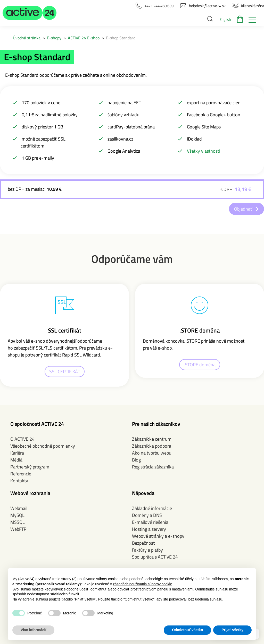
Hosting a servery (149, 529)
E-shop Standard (121, 38)
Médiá (16, 460)
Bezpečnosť (144, 543)
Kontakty (19, 481)
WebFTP (18, 529)
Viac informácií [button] (33, 630)
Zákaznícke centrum (152, 439)
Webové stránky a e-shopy (158, 536)
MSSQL (18, 522)
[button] (30, 13)
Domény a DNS (147, 515)
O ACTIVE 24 (22, 439)
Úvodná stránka (27, 38)
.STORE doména (200, 365)
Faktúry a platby (147, 550)
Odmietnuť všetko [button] (187, 630)
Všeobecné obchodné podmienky (43, 446)
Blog (136, 460)
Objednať (243, 209)
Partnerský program (30, 467)
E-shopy (54, 38)
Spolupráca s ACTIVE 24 (155, 557)
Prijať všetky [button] (232, 630)
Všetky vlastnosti (204, 151)
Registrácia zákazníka (153, 467)
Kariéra (17, 453)
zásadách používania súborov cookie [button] (143, 584)
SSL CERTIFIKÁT (65, 372)
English (225, 19)
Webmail (19, 508)
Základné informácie (152, 508)
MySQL (17, 515)
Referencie (21, 474)
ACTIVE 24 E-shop (84, 38)
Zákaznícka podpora (152, 446)
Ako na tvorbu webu (152, 453)
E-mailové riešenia (150, 522)
